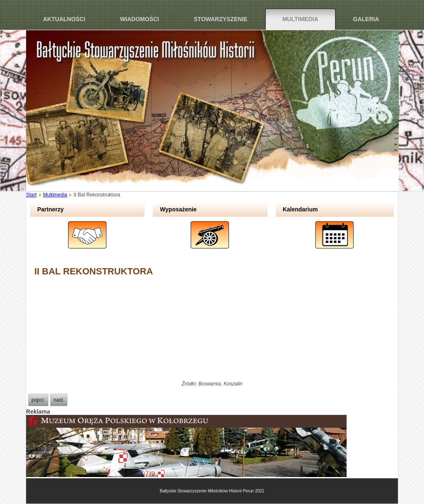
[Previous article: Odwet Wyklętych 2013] (38, 400)
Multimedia (300, 19)
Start (31, 195)
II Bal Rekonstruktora (94, 271)
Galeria (366, 19)
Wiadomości (140, 19)
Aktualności (64, 19)
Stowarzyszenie (221, 19)
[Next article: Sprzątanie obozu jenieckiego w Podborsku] (59, 400)
